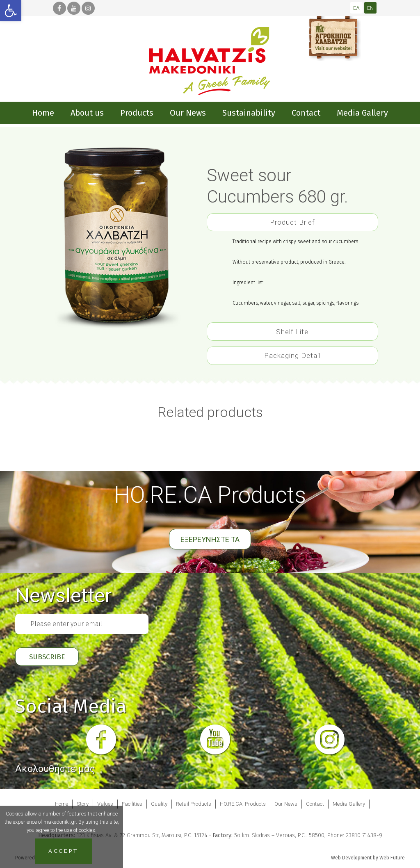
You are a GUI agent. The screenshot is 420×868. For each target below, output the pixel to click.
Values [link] (105, 804)
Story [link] (83, 804)
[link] (11, 11)
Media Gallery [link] (349, 804)
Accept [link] (64, 851)
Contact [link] (315, 804)
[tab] (292, 221)
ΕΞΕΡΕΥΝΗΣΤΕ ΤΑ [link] (210, 539)
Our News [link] (286, 804)
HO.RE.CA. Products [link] (243, 804)
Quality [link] (159, 804)
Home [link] (62, 804)
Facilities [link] (132, 804)
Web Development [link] (351, 858)
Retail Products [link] (194, 804)
